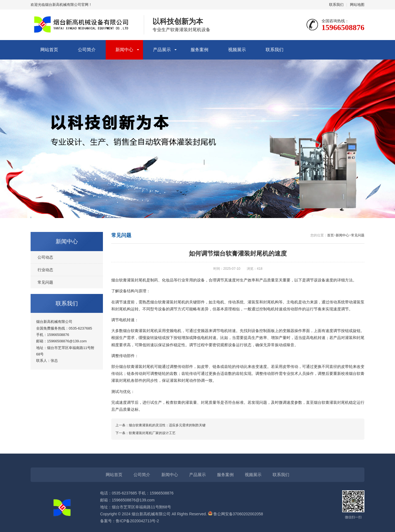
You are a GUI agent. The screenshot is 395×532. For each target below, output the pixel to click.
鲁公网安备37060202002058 (236, 514)
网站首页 (49, 50)
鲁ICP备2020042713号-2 (137, 521)
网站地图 (357, 5)
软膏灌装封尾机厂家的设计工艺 (152, 433)
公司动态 (45, 257)
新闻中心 (124, 50)
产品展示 (162, 50)
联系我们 (336, 5)
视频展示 (237, 50)
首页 (330, 235)
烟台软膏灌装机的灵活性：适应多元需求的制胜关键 (167, 425)
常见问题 (45, 282)
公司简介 (87, 50)
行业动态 (45, 270)
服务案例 (199, 50)
